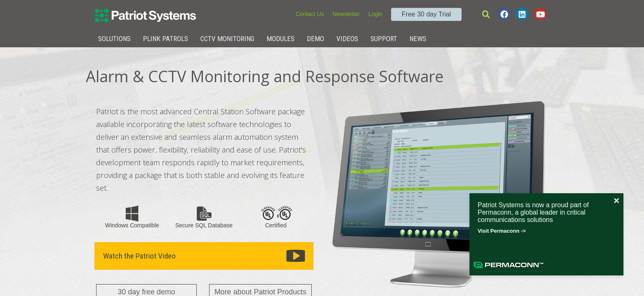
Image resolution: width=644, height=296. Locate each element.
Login (375, 14)
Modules (281, 39)
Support (384, 39)
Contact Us (310, 14)
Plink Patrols (166, 39)
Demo (315, 39)
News (418, 39)
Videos (347, 39)
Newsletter (346, 14)
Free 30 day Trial (426, 14)
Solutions (114, 39)
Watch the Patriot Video (139, 256)
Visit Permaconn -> (502, 231)
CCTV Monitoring (227, 39)
